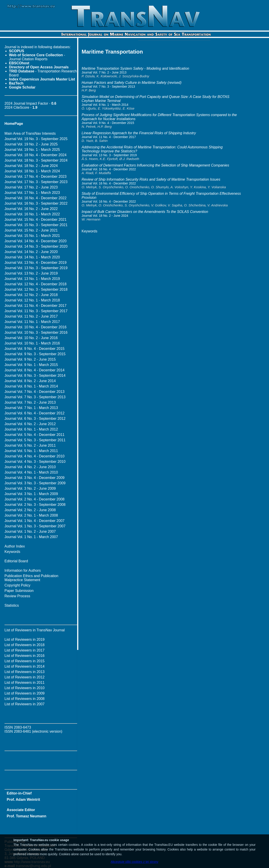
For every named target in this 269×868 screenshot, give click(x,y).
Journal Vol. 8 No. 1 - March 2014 (31, 386)
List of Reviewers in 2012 (25, 677)
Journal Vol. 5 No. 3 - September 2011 (35, 440)
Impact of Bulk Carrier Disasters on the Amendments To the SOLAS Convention (145, 212)
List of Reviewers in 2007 (25, 704)
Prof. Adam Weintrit (23, 800)
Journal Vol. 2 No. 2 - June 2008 (30, 510)
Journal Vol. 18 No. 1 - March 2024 (32, 171)
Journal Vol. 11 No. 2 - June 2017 (31, 316)
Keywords (12, 552)
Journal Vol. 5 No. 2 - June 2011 (30, 445)
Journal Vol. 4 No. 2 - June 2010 (30, 467)
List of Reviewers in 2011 (25, 683)
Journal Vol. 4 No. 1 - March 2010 (31, 472)
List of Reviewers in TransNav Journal (35, 630)
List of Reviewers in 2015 (25, 661)
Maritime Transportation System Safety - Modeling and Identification (135, 68)
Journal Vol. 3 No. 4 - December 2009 (35, 478)
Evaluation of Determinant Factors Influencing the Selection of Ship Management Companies (155, 165)
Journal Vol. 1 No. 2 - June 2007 (30, 531)
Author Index (15, 546)
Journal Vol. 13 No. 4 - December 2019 (36, 263)
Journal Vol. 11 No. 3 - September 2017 (36, 311)
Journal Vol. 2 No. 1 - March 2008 (31, 515)
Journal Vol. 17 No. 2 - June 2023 (31, 187)
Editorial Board (16, 561)
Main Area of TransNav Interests (30, 133)
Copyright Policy (17, 585)
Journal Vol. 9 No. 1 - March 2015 (31, 365)
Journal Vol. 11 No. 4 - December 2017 (36, 306)
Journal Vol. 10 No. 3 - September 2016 (36, 332)
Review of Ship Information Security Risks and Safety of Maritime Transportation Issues (151, 179)
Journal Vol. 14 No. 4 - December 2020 (36, 241)
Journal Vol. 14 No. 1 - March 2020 (32, 257)
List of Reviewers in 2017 (25, 650)
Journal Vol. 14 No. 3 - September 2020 (36, 246)
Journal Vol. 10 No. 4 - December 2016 (36, 327)
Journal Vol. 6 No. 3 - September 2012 (35, 419)
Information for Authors (23, 570)
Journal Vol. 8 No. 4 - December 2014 (35, 370)
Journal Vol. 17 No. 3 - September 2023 (36, 182)
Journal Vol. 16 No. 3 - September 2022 (36, 203)
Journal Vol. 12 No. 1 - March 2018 (32, 300)
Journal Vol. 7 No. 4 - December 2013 (35, 392)
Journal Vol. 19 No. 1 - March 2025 (32, 150)
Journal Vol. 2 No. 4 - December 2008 (35, 499)
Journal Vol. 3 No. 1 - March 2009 (31, 494)
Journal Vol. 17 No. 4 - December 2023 (36, 176)
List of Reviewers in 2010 (25, 688)
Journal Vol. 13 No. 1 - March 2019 (32, 279)
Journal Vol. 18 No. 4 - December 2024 (36, 155)
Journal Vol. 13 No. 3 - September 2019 (36, 268)
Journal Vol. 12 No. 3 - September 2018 (36, 289)
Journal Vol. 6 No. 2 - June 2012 (30, 424)
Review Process (17, 596)
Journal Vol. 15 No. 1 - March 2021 (32, 236)
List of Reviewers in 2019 (25, 640)
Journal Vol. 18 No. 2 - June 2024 (31, 166)
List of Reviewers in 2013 (25, 672)
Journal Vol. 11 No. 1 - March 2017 (32, 322)
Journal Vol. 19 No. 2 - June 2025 (31, 144)
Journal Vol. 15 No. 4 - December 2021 (36, 220)
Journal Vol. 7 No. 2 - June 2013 (30, 402)
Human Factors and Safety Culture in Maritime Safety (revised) (132, 83)
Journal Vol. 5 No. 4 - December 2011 (35, 435)
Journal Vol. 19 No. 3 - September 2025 (36, 139)
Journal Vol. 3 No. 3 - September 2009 (35, 483)
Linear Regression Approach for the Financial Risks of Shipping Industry (139, 133)
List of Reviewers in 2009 (25, 693)
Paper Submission (19, 591)
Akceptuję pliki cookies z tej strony (134, 862)
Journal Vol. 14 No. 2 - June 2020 (31, 252)
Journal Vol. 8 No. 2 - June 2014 (30, 381)
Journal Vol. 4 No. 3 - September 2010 (35, 462)
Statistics (12, 605)
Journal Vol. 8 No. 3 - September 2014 (35, 376)
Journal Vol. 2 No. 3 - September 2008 (35, 505)
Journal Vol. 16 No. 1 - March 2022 (32, 214)
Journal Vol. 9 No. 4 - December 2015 (35, 349)
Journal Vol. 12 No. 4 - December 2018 (36, 284)
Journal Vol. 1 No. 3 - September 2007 (35, 526)
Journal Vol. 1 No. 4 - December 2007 (35, 521)
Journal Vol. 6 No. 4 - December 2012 (35, 413)
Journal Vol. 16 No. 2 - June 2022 (31, 209)
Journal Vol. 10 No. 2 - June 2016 (31, 338)
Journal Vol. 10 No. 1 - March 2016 (32, 343)
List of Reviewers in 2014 (25, 666)
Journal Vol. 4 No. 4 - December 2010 (35, 456)
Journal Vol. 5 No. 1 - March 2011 (31, 451)
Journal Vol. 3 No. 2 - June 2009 (30, 488)
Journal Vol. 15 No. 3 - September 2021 (36, 225)
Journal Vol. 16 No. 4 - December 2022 (36, 198)
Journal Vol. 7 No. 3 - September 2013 (35, 397)
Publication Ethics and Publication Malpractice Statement (31, 578)
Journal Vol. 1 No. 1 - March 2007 (31, 537)
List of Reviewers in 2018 (25, 645)
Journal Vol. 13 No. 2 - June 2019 (31, 273)
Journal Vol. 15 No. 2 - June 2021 (31, 230)
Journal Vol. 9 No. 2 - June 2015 (30, 359)
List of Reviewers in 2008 (25, 699)
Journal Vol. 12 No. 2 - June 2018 (31, 295)
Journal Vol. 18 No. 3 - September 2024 (36, 160)
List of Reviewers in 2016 (25, 656)
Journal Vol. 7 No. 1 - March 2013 (31, 408)
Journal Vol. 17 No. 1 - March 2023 (32, 193)
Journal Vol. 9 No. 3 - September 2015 (35, 354)
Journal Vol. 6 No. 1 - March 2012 (31, 429)
